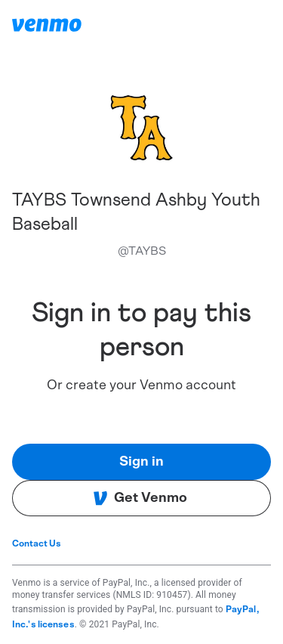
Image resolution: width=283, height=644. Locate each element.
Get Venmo (140, 498)
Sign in (141, 462)
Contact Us (37, 543)
